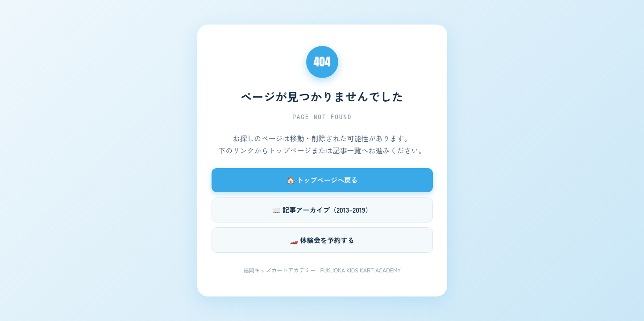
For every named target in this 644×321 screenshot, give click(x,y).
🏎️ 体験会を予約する (322, 240)
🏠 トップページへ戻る (322, 180)
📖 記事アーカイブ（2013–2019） (322, 210)
